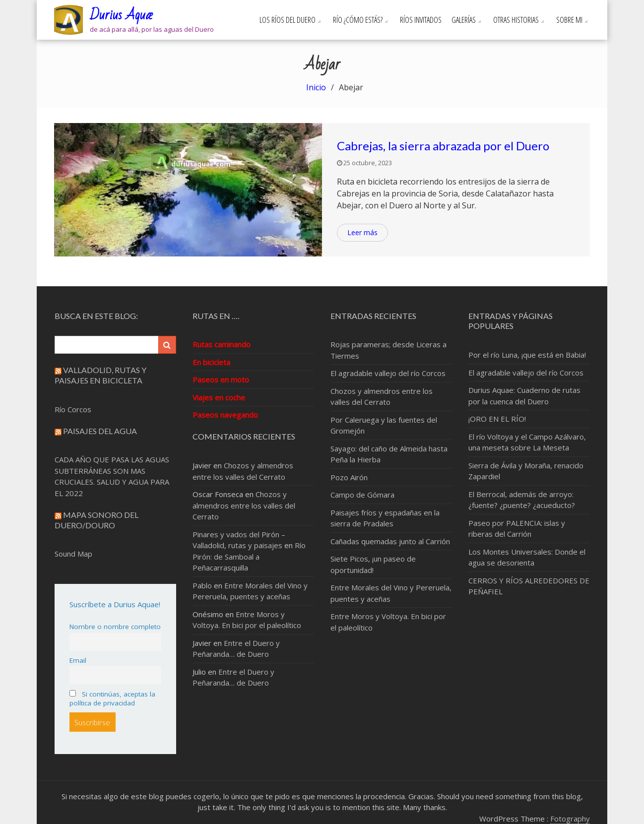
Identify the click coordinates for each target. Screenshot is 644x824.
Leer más (362, 232)
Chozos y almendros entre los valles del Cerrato (244, 505)
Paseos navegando (225, 415)
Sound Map (73, 554)
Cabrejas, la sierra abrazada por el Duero (443, 146)
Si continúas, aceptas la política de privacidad (112, 698)
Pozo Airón (349, 477)
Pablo (202, 585)
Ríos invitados (421, 20)
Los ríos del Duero (288, 20)
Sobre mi (569, 20)
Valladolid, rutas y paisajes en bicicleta (100, 375)
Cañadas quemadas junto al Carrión (390, 541)
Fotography (570, 819)
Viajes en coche (219, 397)
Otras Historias (516, 20)
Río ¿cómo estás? (358, 20)
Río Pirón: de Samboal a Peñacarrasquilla (249, 556)
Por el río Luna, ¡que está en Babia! (527, 355)
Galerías (464, 20)
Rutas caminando (222, 344)
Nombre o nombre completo (115, 627)
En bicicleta (211, 362)
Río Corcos (73, 409)
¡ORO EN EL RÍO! (497, 419)
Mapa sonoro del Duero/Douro (97, 520)
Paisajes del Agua (100, 431)
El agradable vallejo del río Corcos (388, 373)
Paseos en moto (221, 380)
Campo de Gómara (362, 495)
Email (78, 660)
